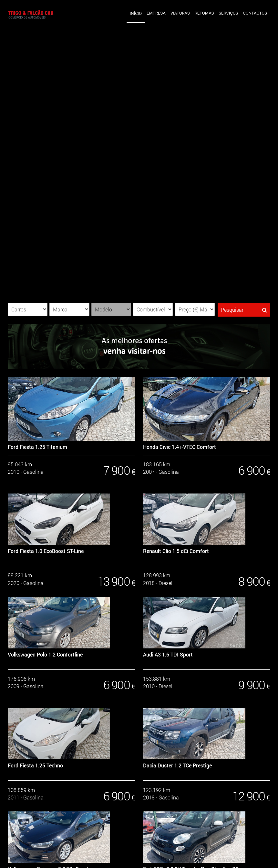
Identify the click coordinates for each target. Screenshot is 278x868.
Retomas (204, 13)
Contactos (255, 13)
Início (136, 13)
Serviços (228, 13)
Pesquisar (244, 310)
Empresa (156, 13)
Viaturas (180, 13)
